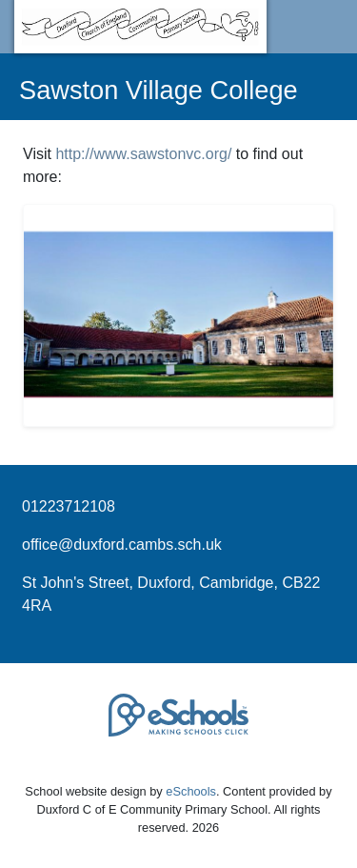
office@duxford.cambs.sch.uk (122, 545)
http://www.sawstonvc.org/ (143, 154)
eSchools (191, 791)
